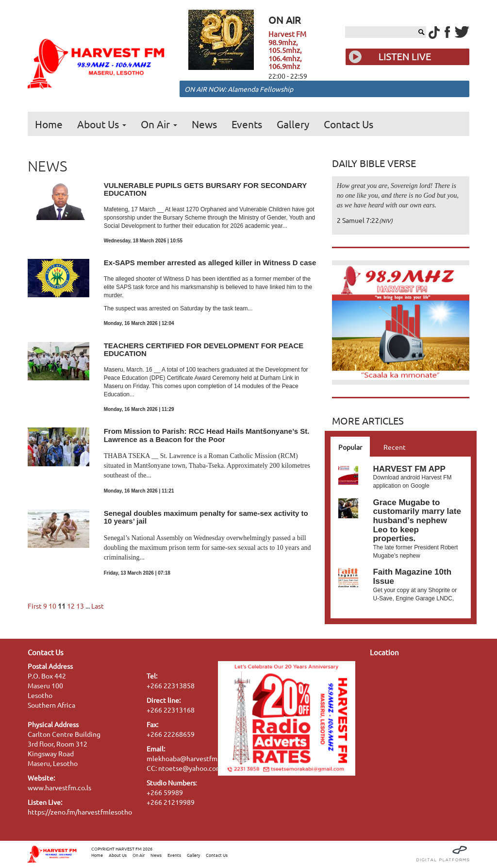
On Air (159, 124)
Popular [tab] (350, 447)
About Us (102, 124)
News (204, 124)
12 (71, 606)
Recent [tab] (395, 447)
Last (98, 606)
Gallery (293, 124)
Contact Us (348, 124)
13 (80, 606)
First (35, 606)
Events (247, 124)
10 (52, 606)
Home (49, 124)
